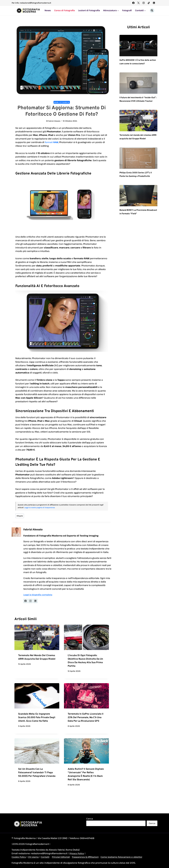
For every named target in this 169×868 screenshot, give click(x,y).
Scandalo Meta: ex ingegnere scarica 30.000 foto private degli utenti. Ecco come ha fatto (37, 718)
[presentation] (37, 638)
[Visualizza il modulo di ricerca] (152, 10)
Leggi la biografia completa (38, 595)
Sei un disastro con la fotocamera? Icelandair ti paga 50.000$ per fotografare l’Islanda (37, 773)
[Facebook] (133, 3)
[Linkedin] (154, 3)
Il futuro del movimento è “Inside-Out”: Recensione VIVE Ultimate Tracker (138, 101)
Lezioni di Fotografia (89, 10)
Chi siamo (34, 857)
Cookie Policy (19, 857)
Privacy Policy (77, 853)
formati (52, 142)
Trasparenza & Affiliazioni (88, 857)
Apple (20, 516)
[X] (138, 3)
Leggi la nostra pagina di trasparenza (39, 508)
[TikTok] (149, 3)
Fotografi (127, 10)
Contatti (46, 857)
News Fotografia (62, 102)
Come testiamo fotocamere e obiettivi (126, 857)
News (48, 10)
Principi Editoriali (63, 857)
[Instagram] (144, 3)
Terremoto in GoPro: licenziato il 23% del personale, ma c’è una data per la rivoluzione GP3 (86, 718)
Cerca (90, 819)
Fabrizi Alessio (54, 121)
